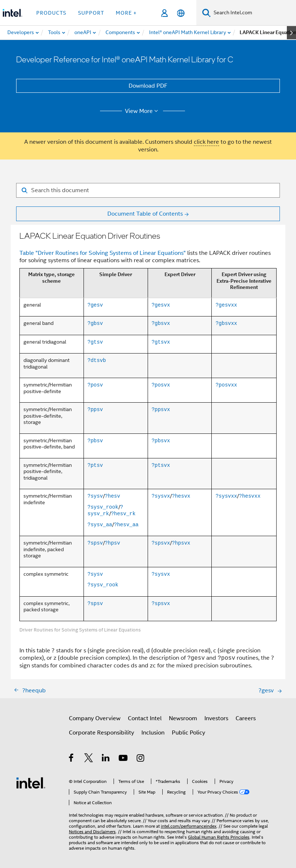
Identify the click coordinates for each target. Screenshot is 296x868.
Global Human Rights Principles (219, 837)
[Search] (206, 13)
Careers (246, 718)
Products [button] (51, 13)
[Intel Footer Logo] (31, 783)
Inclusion (153, 733)
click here (206, 142)
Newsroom (183, 718)
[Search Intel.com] (253, 13)
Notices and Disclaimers (92, 832)
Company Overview (95, 718)
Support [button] (91, 13)
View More (143, 111)
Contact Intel (145, 718)
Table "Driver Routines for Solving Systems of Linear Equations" (103, 253)
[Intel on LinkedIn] (106, 759)
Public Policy (188, 733)
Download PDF (148, 86)
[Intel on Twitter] (89, 759)
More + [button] (126, 13)
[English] (181, 13)
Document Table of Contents (145, 214)
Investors (216, 718)
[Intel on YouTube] (124, 759)
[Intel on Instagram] (141, 759)
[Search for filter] (148, 190)
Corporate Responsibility (101, 733)
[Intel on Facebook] (72, 759)
